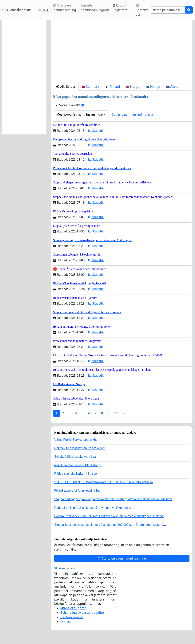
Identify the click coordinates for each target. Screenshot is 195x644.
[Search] (167, 10)
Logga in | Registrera (122, 8)
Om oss (66, 622)
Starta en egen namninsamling (122, 558)
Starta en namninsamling (65, 8)
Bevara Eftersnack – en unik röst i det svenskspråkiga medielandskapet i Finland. (109, 516)
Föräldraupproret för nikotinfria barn (78, 491)
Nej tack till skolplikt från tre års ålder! (80, 448)
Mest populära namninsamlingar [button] (80, 114)
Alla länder (66, 87)
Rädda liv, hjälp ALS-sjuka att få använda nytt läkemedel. (93, 508)
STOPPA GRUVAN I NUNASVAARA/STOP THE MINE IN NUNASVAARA (104, 482)
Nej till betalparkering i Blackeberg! (78, 465)
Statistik (96, 131)
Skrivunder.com (17, 10)
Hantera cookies (72, 617)
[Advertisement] (122, 53)
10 (116, 413)
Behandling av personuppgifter (83, 613)
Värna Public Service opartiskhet (76, 440)
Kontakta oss (142, 10)
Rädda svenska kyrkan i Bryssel (76, 474)
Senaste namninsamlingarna (95, 8)
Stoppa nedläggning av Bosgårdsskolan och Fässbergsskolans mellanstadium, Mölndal (113, 499)
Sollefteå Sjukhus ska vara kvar (76, 457)
